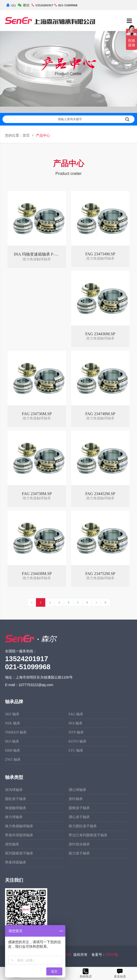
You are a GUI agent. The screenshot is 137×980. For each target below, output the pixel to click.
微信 (24, 5)
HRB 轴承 (13, 751)
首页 (26, 135)
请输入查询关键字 (94, 119)
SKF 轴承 (12, 714)
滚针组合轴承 (79, 844)
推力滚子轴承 (79, 853)
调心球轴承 (77, 790)
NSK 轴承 (13, 723)
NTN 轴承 (76, 732)
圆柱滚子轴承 (16, 799)
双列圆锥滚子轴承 (19, 853)
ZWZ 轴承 (13, 760)
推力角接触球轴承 (19, 826)
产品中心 (43, 135)
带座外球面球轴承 (19, 835)
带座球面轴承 (16, 862)
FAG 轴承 (76, 714)
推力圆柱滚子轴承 (83, 826)
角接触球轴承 (16, 808)
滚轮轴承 (12, 844)
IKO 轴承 (12, 741)
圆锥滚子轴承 (79, 808)
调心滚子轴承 (79, 817)
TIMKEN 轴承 (16, 732)
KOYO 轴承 (78, 741)
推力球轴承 (14, 817)
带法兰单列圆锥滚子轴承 (88, 835)
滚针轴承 (76, 799)
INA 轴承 (76, 723)
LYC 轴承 (76, 751)
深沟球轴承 (14, 790)
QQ (11, 5)
